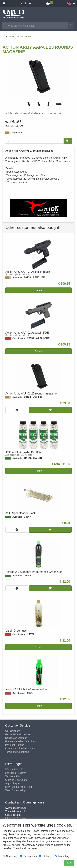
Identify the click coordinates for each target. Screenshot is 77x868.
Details (38, 290)
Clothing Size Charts (16, 780)
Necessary (10, 856)
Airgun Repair (13, 783)
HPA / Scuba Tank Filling (19, 787)
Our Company (13, 731)
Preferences (28, 856)
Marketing (62, 856)
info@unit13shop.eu (16, 818)
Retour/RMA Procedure (18, 734)
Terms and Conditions (17, 752)
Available (17, 133)
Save (69, 863)
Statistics (46, 856)
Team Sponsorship (15, 790)
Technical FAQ (13, 776)
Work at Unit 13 (14, 769)
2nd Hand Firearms (16, 773)
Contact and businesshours (20, 748)
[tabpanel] (29, 104)
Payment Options (15, 745)
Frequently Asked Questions (21, 741)
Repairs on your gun (16, 738)
